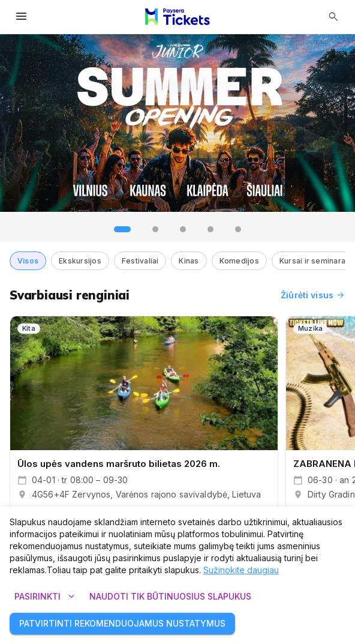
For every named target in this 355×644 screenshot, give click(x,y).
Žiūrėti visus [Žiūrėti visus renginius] (313, 295)
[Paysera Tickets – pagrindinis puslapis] (177, 17)
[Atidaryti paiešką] (333, 17)
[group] (177, 123)
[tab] (122, 229)
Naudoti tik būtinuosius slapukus (170, 597)
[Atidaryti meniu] (22, 17)
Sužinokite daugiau (241, 570)
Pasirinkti (45, 597)
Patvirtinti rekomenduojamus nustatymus (122, 624)
